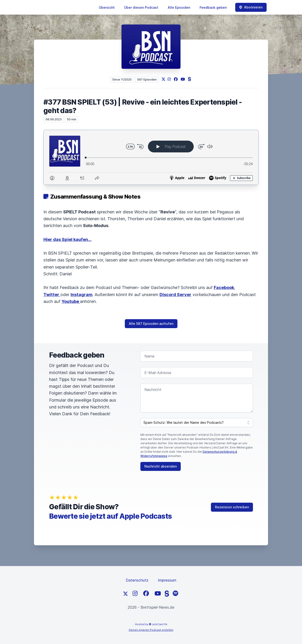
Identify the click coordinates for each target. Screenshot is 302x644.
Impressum (167, 580)
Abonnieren (251, 7)
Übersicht (107, 7)
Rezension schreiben (232, 507)
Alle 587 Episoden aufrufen (151, 324)
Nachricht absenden (161, 466)
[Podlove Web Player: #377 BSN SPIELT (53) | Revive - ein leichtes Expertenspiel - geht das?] (151, 157)
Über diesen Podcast (141, 7)
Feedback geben (213, 7)
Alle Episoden (179, 7)
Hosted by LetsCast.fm (151, 624)
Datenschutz (137, 580)
